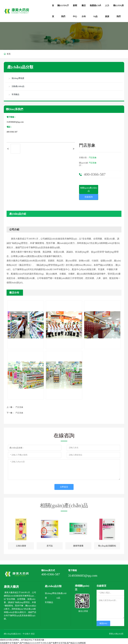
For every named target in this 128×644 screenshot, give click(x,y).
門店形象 (93, 158)
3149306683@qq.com (15, 122)
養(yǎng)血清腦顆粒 (107, 546)
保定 (33, 633)
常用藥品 (49, 602)
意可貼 (50, 546)
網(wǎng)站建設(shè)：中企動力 (17, 633)
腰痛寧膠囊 (78, 546)
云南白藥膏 (21, 546)
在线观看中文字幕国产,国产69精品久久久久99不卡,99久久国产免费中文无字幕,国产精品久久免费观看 (43, 642)
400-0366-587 (12, 132)
